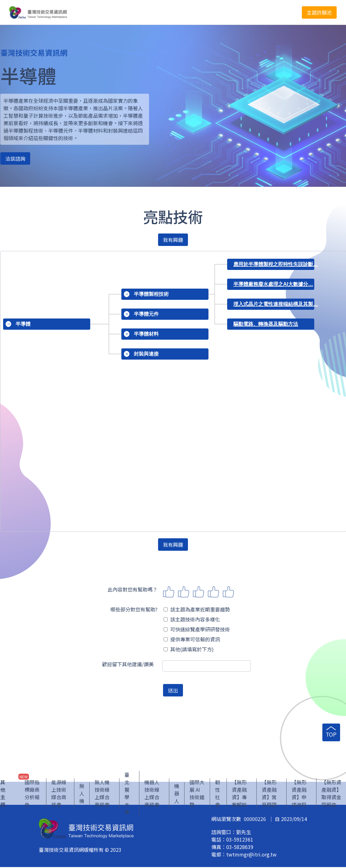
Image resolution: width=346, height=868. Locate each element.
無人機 (82, 794)
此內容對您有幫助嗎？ (133, 589)
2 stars (184, 592)
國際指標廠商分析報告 (32, 794)
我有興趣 (173, 240)
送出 (173, 690)
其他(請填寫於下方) (189, 649)
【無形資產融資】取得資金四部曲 (331, 794)
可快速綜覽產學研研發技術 (197, 629)
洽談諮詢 (15, 158)
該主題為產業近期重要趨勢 (197, 609)
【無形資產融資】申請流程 (299, 794)
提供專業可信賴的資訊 (192, 639)
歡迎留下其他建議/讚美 (128, 664)
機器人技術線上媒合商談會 (152, 794)
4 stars (213, 592)
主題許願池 (319, 12)
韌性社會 (217, 794)
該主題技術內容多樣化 (192, 619)
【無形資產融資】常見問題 (269, 794)
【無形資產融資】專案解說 (239, 794)
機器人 (177, 794)
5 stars (228, 592)
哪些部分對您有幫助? (134, 609)
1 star (169, 592)
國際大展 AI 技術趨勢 (197, 794)
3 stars (199, 592)
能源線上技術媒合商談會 (59, 794)
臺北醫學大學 (127, 794)
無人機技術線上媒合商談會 (102, 794)
